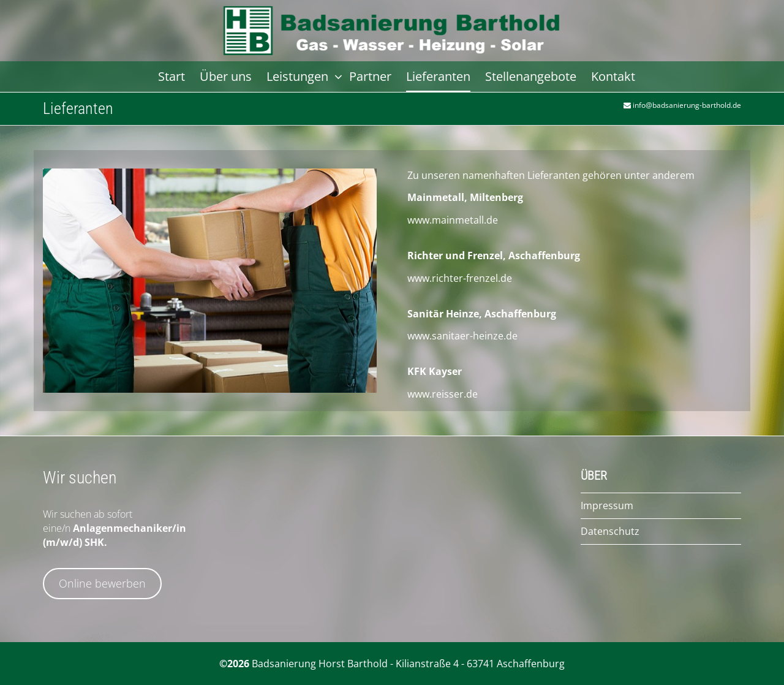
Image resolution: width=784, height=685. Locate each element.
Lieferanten (438, 76)
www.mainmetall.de (453, 220)
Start (171, 76)
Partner (370, 76)
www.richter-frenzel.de (460, 278)
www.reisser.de (443, 394)
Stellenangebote (531, 76)
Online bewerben (102, 583)
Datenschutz (610, 531)
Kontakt (613, 76)
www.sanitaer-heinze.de (462, 336)
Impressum (607, 505)
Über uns (226, 76)
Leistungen (299, 76)
